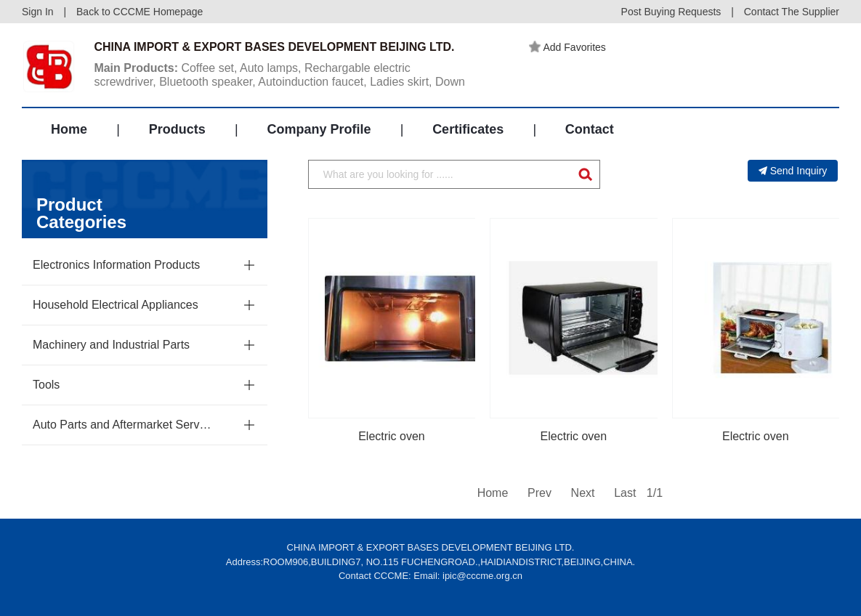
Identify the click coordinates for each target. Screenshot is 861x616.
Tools (46, 385)
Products (177, 129)
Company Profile (319, 129)
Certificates (468, 129)
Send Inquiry (793, 171)
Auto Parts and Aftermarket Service (122, 425)
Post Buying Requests (671, 12)
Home (69, 129)
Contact (590, 129)
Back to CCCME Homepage (140, 12)
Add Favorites (567, 47)
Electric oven (392, 436)
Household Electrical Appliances (116, 305)
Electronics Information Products (116, 265)
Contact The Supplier (792, 12)
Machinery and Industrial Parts (111, 345)
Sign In (38, 12)
